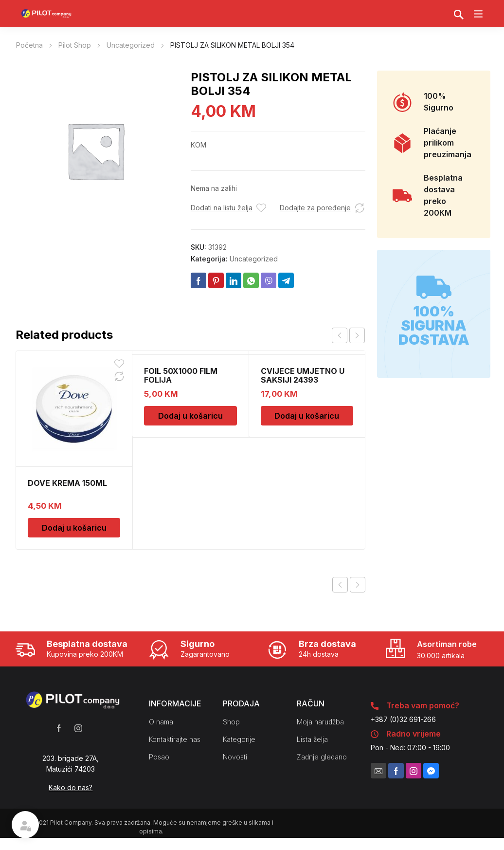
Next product (358, 585)
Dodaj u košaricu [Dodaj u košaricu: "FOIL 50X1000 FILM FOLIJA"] (190, 416)
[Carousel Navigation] (348, 335)
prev (340, 335)
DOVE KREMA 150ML (67, 483)
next (357, 335)
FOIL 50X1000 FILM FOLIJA (181, 375)
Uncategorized (131, 45)
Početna (29, 45)
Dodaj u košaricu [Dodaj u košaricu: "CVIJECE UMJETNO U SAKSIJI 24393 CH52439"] (307, 416)
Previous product (340, 585)
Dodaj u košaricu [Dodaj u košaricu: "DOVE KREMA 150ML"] (74, 528)
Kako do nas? (71, 787)
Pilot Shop (75, 45)
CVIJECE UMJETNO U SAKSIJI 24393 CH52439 (303, 380)
